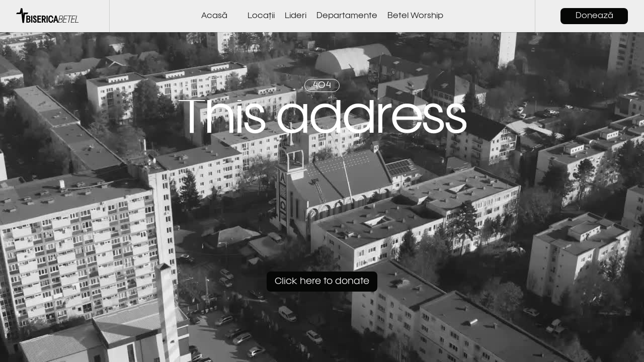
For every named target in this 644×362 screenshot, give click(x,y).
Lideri (296, 16)
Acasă (214, 16)
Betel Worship (415, 16)
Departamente (347, 16)
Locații (261, 16)
